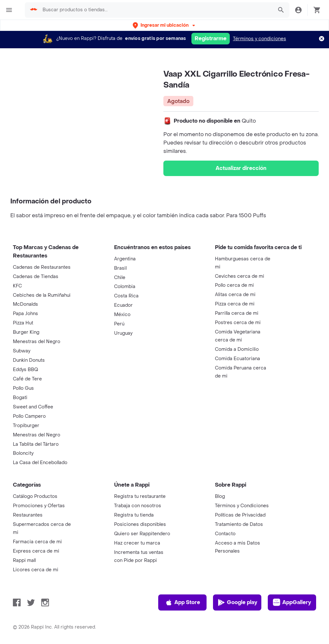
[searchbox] (156, 10)
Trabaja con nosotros (138, 506)
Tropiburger (26, 426)
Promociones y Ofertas (39, 506)
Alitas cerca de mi (235, 295)
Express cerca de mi (36, 551)
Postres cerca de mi (238, 323)
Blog (220, 496)
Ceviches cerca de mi (240, 276)
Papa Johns (25, 314)
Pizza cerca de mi (235, 304)
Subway (22, 351)
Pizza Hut (23, 323)
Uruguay (123, 333)
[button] (164, 25)
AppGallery (292, 602)
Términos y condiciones (260, 39)
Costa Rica (126, 296)
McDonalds (25, 304)
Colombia (125, 287)
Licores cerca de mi (36, 570)
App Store (183, 602)
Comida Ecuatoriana (237, 359)
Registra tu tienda (134, 515)
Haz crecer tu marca (137, 543)
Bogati (20, 398)
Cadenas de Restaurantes (42, 267)
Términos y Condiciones (242, 506)
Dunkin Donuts (29, 360)
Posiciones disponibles (140, 524)
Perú (119, 324)
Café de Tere (27, 379)
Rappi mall (24, 560)
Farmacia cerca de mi (37, 542)
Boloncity (23, 453)
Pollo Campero (29, 416)
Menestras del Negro (37, 342)
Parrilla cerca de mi (237, 313)
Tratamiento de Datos (239, 524)
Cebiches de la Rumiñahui (42, 295)
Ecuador (123, 305)
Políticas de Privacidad (240, 515)
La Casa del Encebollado (40, 463)
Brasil (120, 268)
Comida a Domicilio (237, 349)
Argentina (125, 259)
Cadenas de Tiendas (36, 277)
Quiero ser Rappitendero (142, 534)
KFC (17, 286)
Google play (237, 602)
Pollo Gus (23, 388)
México (122, 315)
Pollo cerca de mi (234, 285)
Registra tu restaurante (140, 496)
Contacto (225, 534)
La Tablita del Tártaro (36, 444)
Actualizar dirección (241, 168)
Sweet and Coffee (33, 407)
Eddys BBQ (25, 370)
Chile (120, 278)
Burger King (26, 332)
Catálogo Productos (35, 496)
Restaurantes (28, 515)
